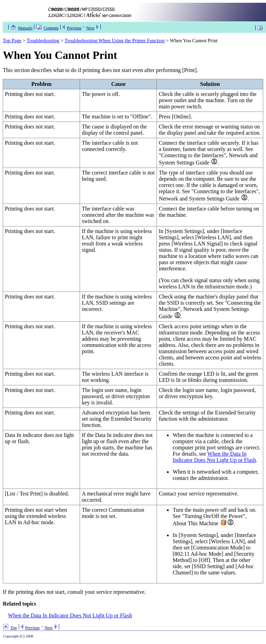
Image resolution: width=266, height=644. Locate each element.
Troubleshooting (43, 41)
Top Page (12, 41)
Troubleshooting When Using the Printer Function (115, 41)
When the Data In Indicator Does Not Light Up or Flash (214, 457)
